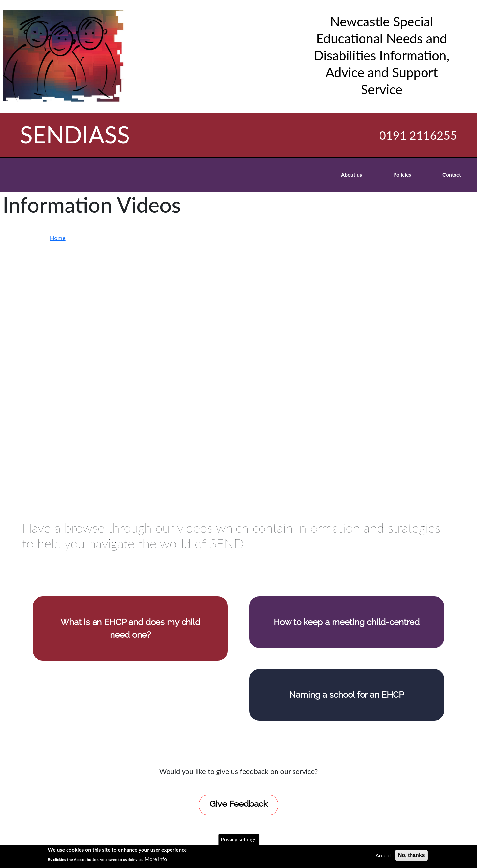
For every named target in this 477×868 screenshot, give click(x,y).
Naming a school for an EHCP (347, 695)
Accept (383, 855)
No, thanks (411, 855)
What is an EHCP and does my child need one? (130, 628)
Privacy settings (238, 839)
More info (156, 859)
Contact (452, 174)
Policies (402, 174)
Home (58, 238)
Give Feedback (238, 804)
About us (351, 174)
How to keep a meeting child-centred (347, 622)
